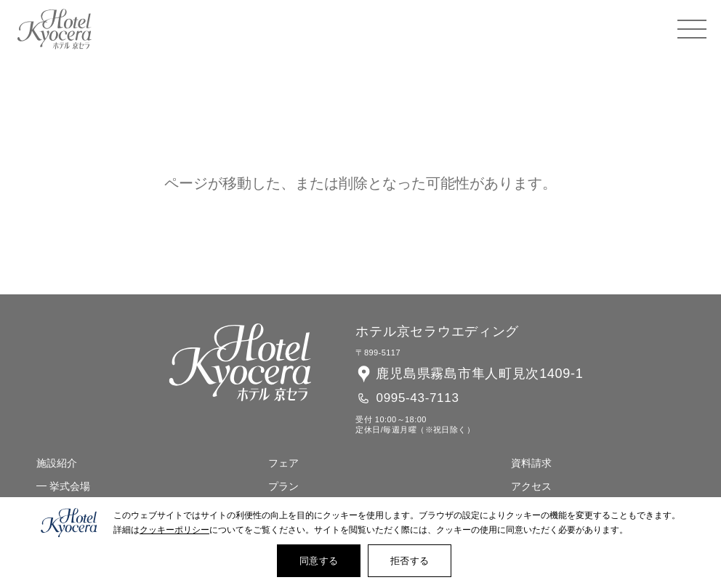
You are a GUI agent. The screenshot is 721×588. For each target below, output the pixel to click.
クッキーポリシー (174, 530)
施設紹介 (57, 463)
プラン (283, 486)
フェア (283, 463)
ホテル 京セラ (55, 29)
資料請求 (531, 463)
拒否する (410, 561)
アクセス (531, 486)
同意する (319, 561)
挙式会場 (70, 486)
